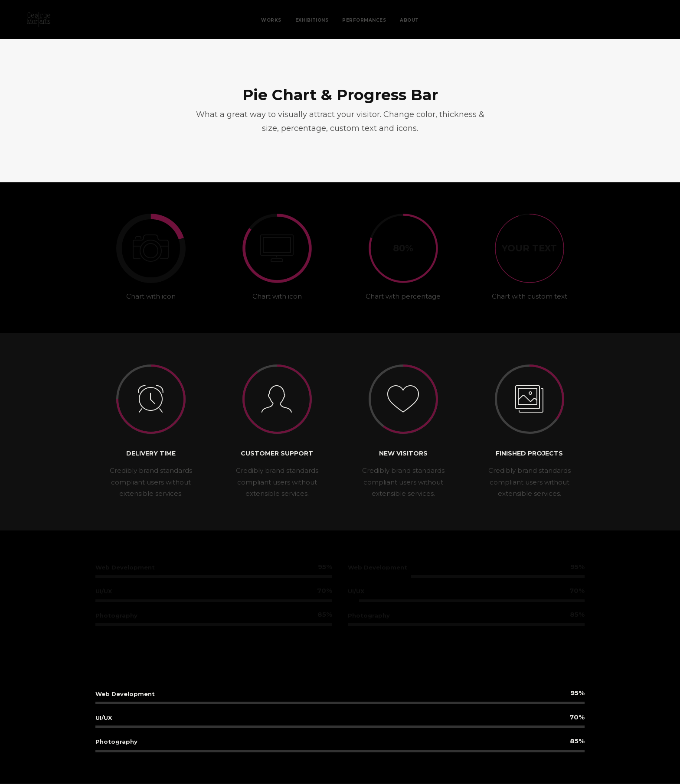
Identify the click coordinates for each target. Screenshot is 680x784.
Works (271, 20)
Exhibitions (312, 20)
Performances (364, 20)
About (409, 20)
